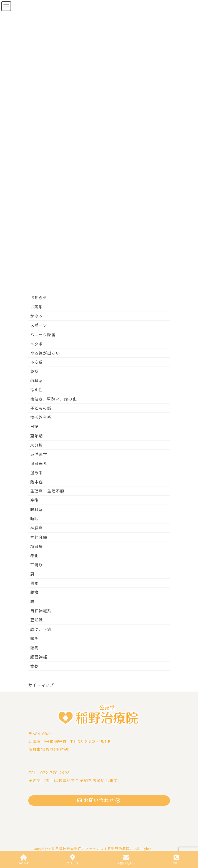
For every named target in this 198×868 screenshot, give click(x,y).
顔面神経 (39, 657)
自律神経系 (41, 611)
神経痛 (37, 528)
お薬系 (37, 307)
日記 (35, 426)
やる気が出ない (45, 353)
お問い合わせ (126, 860)
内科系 (37, 381)
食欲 (35, 666)
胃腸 (35, 583)
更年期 (37, 436)
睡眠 (35, 519)
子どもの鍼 (41, 408)
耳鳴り (37, 565)
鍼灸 (35, 639)
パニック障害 (43, 335)
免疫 (35, 371)
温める (37, 473)
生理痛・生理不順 (47, 491)
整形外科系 (41, 417)
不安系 (37, 362)
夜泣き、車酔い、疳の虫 (54, 399)
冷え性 (37, 390)
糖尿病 (37, 546)
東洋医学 (39, 454)
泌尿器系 (39, 463)
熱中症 (37, 482)
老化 (35, 556)
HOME (24, 860)
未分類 (37, 445)
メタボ (37, 344)
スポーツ (39, 325)
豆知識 (37, 620)
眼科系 (37, 509)
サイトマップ (41, 685)
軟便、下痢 (41, 629)
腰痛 (35, 592)
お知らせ (39, 298)
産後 (35, 500)
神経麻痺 (39, 537)
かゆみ (37, 316)
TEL (176, 860)
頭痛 (35, 648)
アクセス (73, 860)
